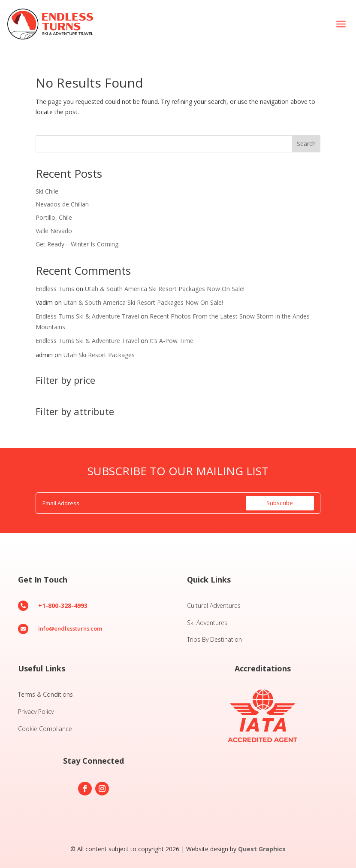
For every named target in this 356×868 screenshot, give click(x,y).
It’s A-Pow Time (172, 341)
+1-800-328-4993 (63, 605)
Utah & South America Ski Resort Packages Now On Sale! (165, 289)
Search (306, 144)
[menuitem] (341, 24)
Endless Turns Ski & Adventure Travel (87, 316)
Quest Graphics (262, 849)
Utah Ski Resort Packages (99, 355)
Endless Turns (55, 289)
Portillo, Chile (54, 217)
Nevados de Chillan (62, 204)
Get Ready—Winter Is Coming (77, 244)
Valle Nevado (54, 231)
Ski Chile (47, 191)
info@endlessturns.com (70, 628)
